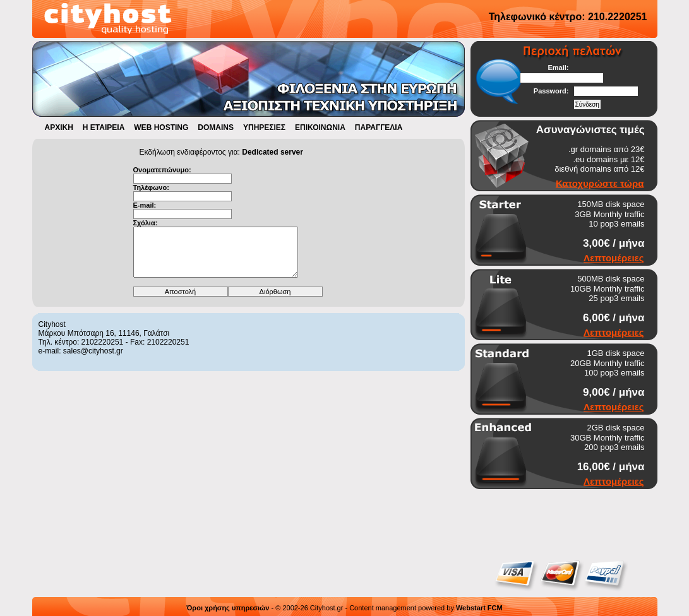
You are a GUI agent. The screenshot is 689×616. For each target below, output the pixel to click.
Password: (551, 91)
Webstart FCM (479, 608)
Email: (558, 68)
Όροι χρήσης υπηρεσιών (228, 608)
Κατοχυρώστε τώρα (600, 183)
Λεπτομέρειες (614, 258)
